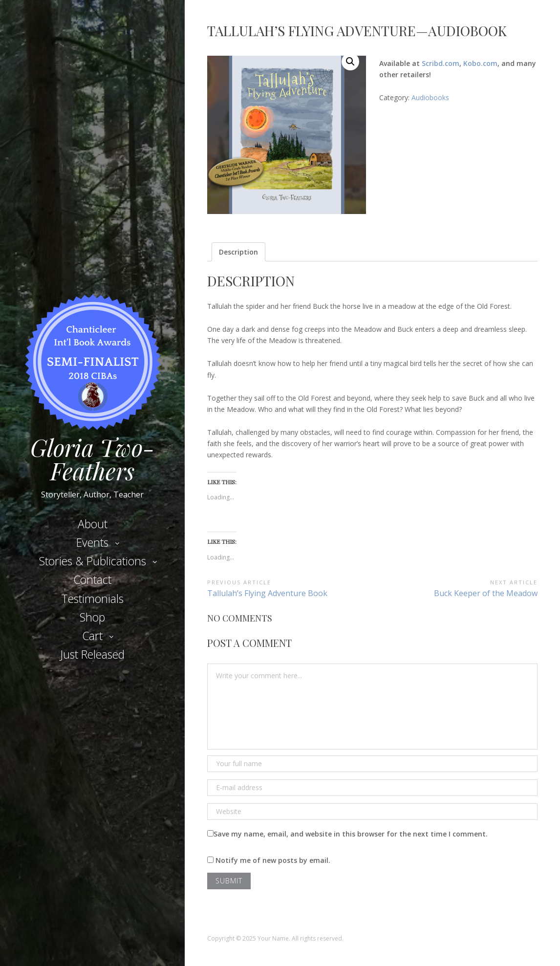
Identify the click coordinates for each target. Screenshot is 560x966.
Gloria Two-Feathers (92, 459)
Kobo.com (480, 63)
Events (92, 542)
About (93, 524)
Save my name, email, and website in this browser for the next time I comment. (351, 834)
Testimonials (92, 599)
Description (238, 252)
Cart (92, 636)
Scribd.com (441, 63)
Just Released (92, 654)
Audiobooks (430, 97)
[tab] (238, 252)
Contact (92, 580)
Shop (92, 617)
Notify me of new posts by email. (273, 860)
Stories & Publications (93, 561)
